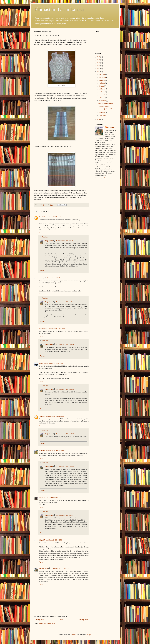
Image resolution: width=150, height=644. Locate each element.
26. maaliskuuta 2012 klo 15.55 (65, 344)
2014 (99, 66)
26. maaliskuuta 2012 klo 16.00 (65, 389)
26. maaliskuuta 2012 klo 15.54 (65, 302)
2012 (99, 72)
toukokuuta (102, 95)
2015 (99, 63)
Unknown (42, 416)
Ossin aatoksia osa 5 (104, 106)
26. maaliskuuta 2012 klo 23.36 (53, 497)
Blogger (89, 635)
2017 (99, 57)
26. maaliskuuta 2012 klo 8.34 (55, 278)
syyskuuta (102, 83)
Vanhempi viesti (83, 620)
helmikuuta (102, 113)
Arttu (41, 497)
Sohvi (41, 217)
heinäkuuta (102, 89)
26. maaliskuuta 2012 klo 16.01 (65, 434)
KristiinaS (43, 329)
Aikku (42, 363)
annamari (42, 451)
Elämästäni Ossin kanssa (59, 9)
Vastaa (41, 233)
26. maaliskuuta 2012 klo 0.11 (65, 241)
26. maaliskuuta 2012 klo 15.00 (55, 416)
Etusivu (61, 620)
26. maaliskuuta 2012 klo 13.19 (53, 363)
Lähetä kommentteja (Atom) (46, 623)
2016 (99, 60)
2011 (99, 119)
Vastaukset (45, 237)
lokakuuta (102, 80)
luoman (74, 635)
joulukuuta (102, 74)
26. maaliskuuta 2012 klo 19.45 (55, 451)
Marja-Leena (49, 241)
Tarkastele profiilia (100, 178)
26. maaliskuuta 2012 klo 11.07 (56, 329)
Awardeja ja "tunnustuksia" (106, 109)
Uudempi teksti (39, 620)
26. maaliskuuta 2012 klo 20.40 (65, 466)
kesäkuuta (102, 92)
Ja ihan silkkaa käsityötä (106, 103)
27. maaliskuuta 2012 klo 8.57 (65, 515)
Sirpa (41, 540)
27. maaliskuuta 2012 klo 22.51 (53, 540)
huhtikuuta (102, 98)
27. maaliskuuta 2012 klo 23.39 (60, 568)
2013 (99, 69)
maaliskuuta (102, 101)
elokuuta (101, 86)
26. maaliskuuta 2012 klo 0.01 (52, 217)
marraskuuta (103, 77)
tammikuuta (102, 116)
